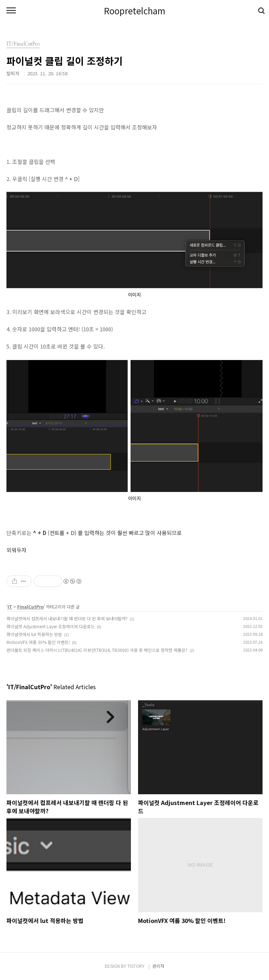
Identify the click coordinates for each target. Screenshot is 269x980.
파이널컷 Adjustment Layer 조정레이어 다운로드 (51, 626)
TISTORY (136, 966)
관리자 (158, 966)
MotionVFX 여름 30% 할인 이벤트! (38, 642)
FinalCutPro (30, 607)
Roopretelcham (135, 11)
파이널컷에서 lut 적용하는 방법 (34, 634)
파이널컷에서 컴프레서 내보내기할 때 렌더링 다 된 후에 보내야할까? (67, 618)
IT (10, 607)
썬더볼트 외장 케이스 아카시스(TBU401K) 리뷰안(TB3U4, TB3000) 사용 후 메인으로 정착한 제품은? (97, 650)
